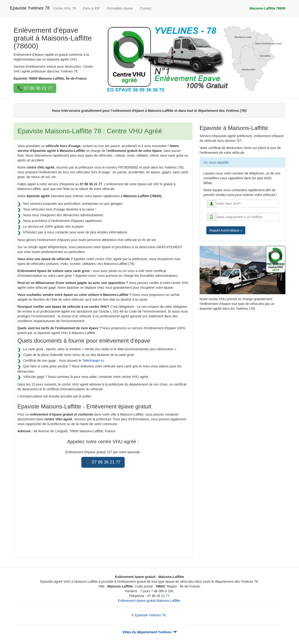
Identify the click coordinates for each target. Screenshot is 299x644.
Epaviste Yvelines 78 (30, 8)
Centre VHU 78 (64, 8)
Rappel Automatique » (226, 230)
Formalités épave (120, 8)
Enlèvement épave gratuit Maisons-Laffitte (149, 601)
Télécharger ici (93, 361)
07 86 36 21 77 (38, 88)
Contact (146, 8)
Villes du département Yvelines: (149, 632)
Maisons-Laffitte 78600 (268, 8)
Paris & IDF (92, 8)
